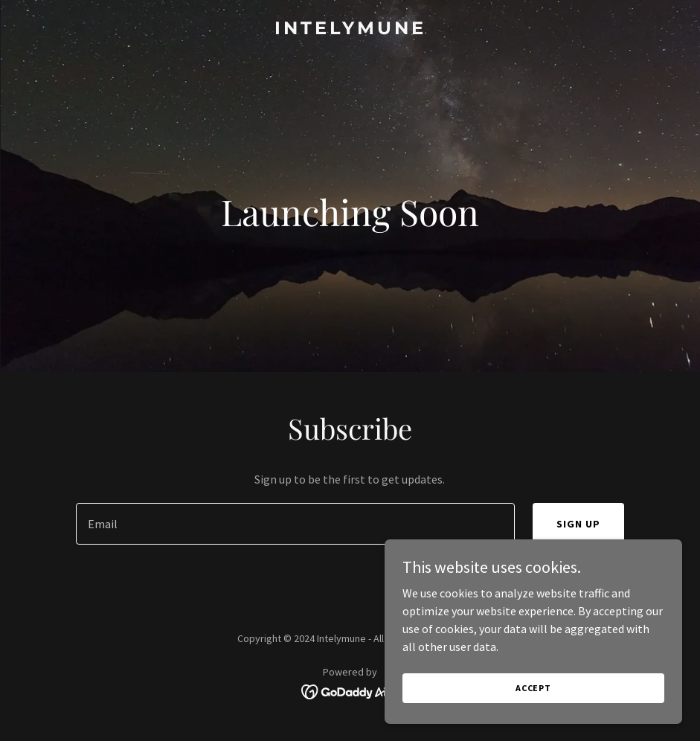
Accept (533, 688)
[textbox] (295, 524)
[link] (350, 30)
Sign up (578, 524)
